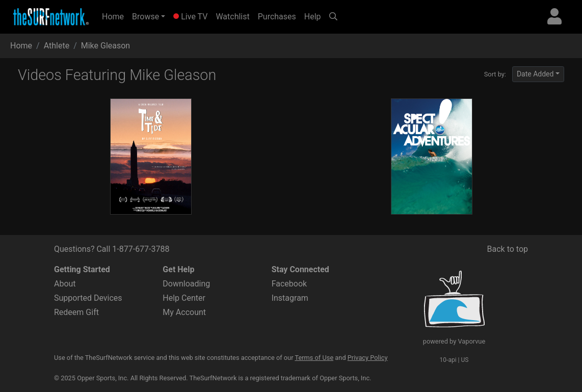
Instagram (290, 298)
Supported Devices (88, 298)
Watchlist (232, 17)
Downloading (186, 284)
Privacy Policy (368, 358)
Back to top (508, 249)
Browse (146, 17)
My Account (184, 312)
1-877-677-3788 (141, 249)
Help (313, 17)
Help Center (184, 298)
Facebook (289, 284)
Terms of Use (314, 358)
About (65, 284)
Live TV (190, 17)
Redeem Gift (76, 312)
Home (115, 16)
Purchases (277, 17)
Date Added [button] (535, 74)
